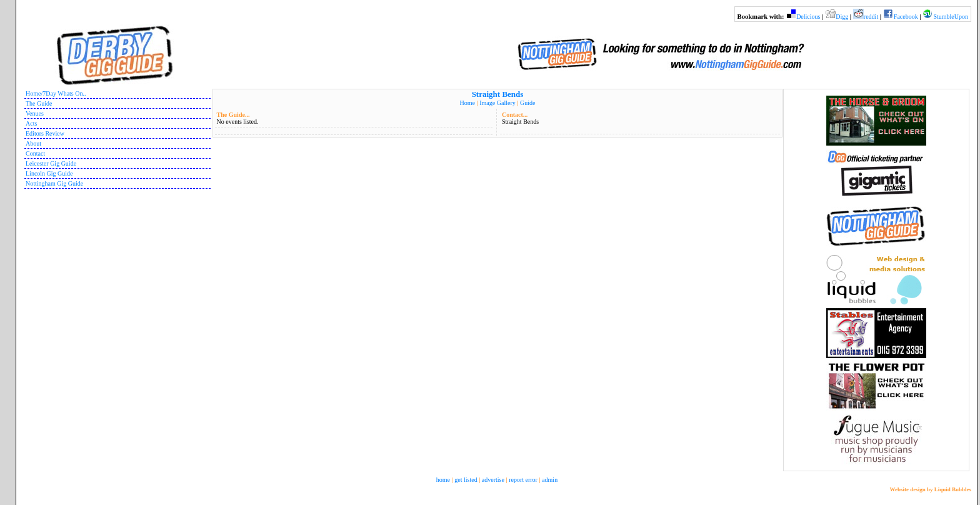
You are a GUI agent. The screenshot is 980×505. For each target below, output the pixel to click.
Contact (35, 153)
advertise (493, 480)
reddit (871, 17)
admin (550, 480)
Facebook (906, 17)
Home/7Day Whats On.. (56, 93)
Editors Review (45, 133)
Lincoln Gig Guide (49, 173)
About (33, 143)
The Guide (39, 103)
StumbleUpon (951, 17)
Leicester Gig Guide (51, 163)
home (443, 480)
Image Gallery (497, 103)
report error (523, 480)
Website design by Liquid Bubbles (930, 489)
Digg (842, 17)
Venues (35, 113)
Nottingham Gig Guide (54, 183)
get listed (466, 480)
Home (467, 103)
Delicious (808, 17)
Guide (527, 103)
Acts (31, 123)
